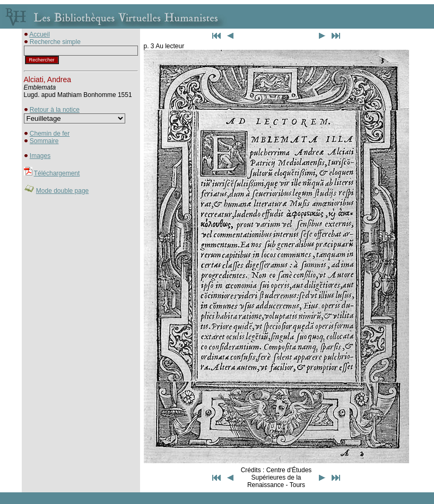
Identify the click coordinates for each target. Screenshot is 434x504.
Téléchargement (57, 173)
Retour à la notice (55, 110)
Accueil (40, 34)
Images (40, 156)
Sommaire (44, 141)
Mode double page (62, 191)
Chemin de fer (50, 134)
